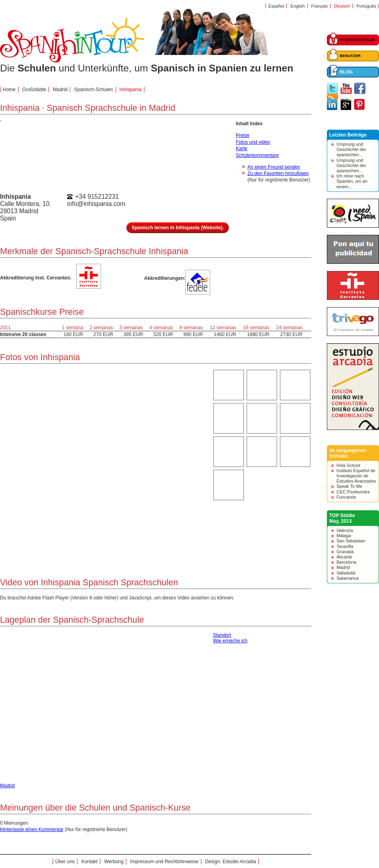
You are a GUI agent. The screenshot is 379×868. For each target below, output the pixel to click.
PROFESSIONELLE (357, 40)
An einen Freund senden (274, 167)
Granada (345, 552)
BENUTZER (350, 56)
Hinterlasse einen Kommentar (32, 829)
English (297, 6)
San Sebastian (351, 541)
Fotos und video (253, 142)
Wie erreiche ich (230, 641)
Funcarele (346, 497)
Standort (222, 635)
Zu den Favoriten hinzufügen (278, 173)
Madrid (343, 567)
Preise (243, 135)
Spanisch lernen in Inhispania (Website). (178, 228)
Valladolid (346, 573)
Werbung (114, 862)
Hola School (348, 465)
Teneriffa (345, 546)
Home (9, 90)
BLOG (346, 72)
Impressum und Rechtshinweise (164, 862)
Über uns (65, 862)
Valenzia (345, 530)
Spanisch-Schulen (94, 90)
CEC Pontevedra (353, 492)
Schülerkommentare (257, 155)
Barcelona (347, 562)
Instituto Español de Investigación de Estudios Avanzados (356, 476)
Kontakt (90, 862)
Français (319, 6)
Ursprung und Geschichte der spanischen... (351, 149)
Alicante (344, 557)
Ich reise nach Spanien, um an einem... (352, 181)
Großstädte (34, 90)
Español (276, 6)
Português (366, 6)
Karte (242, 149)
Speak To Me (349, 486)
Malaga (344, 536)
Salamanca (348, 578)
